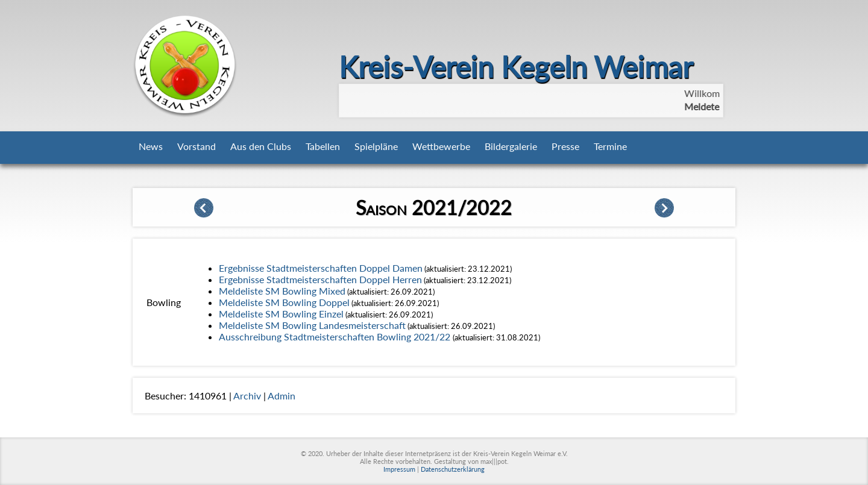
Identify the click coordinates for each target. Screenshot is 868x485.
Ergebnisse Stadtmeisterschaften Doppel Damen (321, 268)
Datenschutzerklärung (453, 469)
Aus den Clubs (261, 146)
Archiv (247, 396)
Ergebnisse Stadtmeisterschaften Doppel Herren (320, 279)
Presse (565, 146)
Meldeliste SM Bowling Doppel (284, 302)
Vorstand (197, 146)
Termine (610, 146)
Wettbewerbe (441, 146)
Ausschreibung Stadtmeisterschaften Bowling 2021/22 (336, 336)
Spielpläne (376, 146)
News (151, 146)
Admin (281, 396)
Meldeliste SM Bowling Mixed (282, 291)
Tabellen (323, 146)
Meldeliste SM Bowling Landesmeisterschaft (312, 325)
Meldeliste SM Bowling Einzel (281, 314)
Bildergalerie (511, 146)
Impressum (399, 469)
